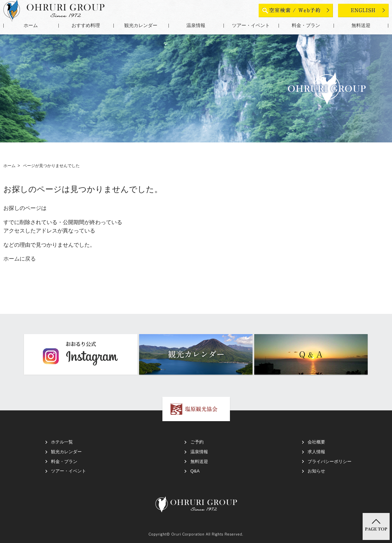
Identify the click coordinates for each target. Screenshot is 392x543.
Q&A (195, 471)
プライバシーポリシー (330, 461)
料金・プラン (306, 25)
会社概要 (316, 442)
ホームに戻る (20, 259)
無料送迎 (361, 25)
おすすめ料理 (86, 25)
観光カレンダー (141, 25)
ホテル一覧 (62, 442)
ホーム (31, 25)
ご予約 (197, 442)
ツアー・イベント (251, 25)
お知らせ (316, 471)
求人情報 (316, 452)
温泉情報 (196, 25)
